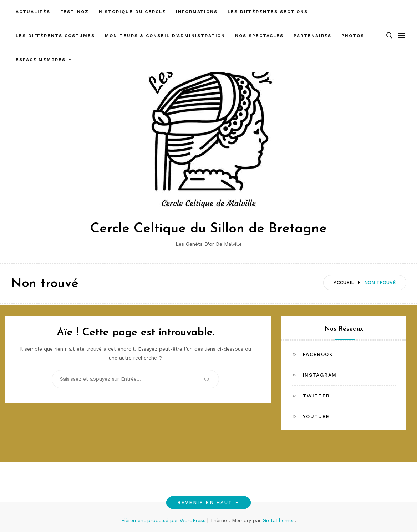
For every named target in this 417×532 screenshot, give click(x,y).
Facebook (318, 354)
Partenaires (312, 36)
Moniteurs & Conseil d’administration (165, 36)
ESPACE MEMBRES (41, 60)
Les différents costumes (55, 36)
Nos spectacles (259, 36)
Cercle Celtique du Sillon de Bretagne (208, 229)
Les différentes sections (268, 12)
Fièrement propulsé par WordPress (164, 520)
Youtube (316, 416)
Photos (353, 36)
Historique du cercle (132, 12)
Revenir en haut (208, 503)
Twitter (316, 396)
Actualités (33, 12)
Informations (197, 12)
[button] (389, 36)
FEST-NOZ (74, 12)
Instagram (320, 375)
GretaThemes (279, 520)
